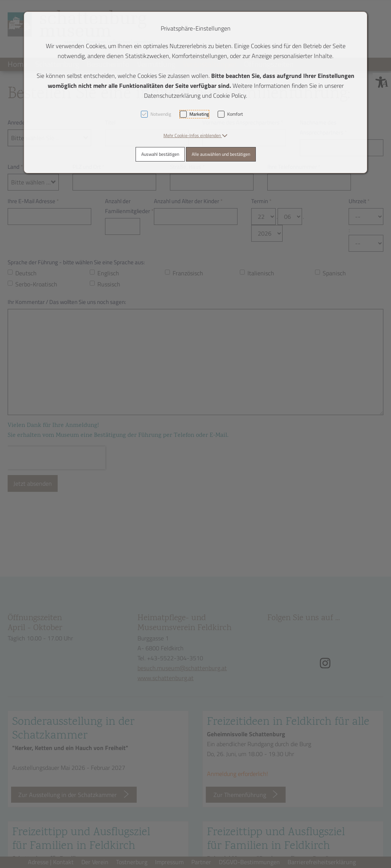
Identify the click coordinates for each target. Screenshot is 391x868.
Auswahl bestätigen (160, 154)
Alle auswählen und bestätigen (221, 154)
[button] (195, 135)
